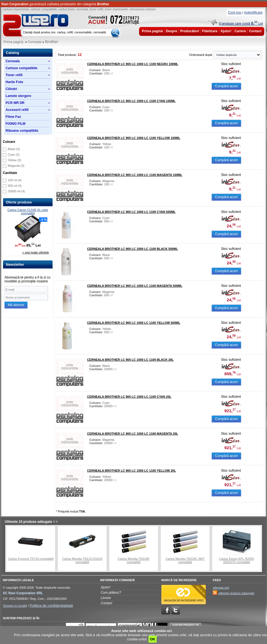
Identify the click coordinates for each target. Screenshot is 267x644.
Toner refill (14, 75)
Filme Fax (13, 117)
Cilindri (11, 89)
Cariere (240, 31)
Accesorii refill (17, 110)
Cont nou (235, 13)
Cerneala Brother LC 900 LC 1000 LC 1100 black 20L (130, 360)
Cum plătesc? (111, 593)
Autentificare (253, 13)
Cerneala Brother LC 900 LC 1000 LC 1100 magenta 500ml (135, 286)
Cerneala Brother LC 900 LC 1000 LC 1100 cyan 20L (129, 397)
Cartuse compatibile (22, 68)
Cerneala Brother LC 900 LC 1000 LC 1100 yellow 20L (132, 471)
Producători (190, 31)
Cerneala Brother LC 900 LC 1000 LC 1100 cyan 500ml (131, 212)
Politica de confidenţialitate (51, 606)
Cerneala (35, 42)
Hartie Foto (14, 82)
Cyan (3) (14, 155)
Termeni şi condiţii (15, 606)
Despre (171, 31)
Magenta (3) (16, 166)
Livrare (106, 598)
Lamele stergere (18, 96)
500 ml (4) (15, 186)
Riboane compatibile (22, 131)
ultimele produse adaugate (236, 593)
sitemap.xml (221, 588)
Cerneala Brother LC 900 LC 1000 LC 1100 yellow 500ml (134, 323)
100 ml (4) (15, 180)
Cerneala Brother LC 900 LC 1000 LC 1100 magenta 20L (133, 434)
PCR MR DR (15, 103)
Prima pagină (152, 31)
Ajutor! (226, 31)
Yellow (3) (14, 160)
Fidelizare (210, 31)
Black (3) (14, 149)
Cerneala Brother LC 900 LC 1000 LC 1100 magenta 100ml (135, 175)
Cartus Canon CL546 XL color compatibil (28, 212)
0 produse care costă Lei (241, 24)
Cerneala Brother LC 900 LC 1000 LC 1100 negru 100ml (133, 64)
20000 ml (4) (16, 191)
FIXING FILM (15, 124)
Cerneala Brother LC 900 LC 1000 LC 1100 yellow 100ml (134, 138)
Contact (255, 31)
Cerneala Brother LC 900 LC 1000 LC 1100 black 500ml (133, 249)
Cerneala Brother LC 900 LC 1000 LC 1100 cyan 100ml (131, 101)
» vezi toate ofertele (36, 252)
